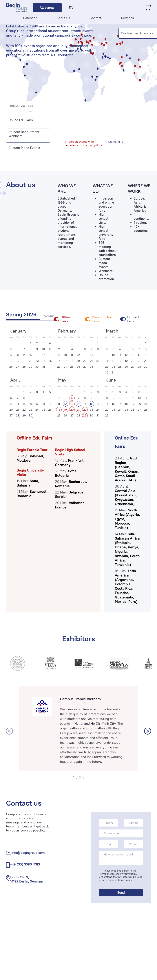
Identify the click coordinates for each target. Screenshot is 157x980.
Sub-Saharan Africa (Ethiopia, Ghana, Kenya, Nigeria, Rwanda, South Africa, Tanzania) (127, 549)
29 (31, 367)
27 (18, 367)
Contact (95, 18)
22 (31, 361)
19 (11, 361)
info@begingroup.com (28, 853)
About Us (63, 18)
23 (37, 361)
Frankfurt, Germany (70, 463)
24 (43, 361)
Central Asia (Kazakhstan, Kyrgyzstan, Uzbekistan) (126, 497)
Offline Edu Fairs (21, 106)
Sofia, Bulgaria (28, 483)
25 (50, 361)
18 (50, 355)
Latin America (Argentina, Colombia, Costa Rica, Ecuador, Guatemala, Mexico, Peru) (126, 586)
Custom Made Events (24, 148)
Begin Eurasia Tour (32, 450)
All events (47, 8)
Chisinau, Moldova (30, 458)
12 (11, 355)
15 (31, 355)
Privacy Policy (128, 874)
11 (50, 349)
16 (37, 355)
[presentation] (9, 731)
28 (24, 367)
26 (11, 367)
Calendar (30, 18)
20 (18, 361)
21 (24, 361)
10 (43, 349)
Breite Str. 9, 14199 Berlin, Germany (27, 879)
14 (24, 355)
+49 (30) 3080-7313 (25, 864)
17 (43, 355)
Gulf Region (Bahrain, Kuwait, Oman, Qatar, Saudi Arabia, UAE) (127, 469)
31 (44, 367)
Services (127, 18)
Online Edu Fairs (21, 120)
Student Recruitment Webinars (24, 134)
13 (18, 355)
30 (37, 367)
